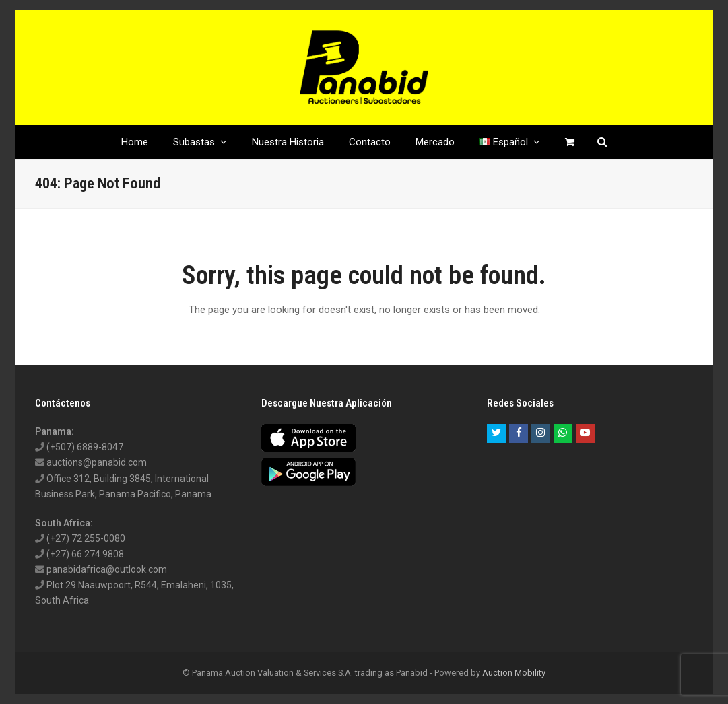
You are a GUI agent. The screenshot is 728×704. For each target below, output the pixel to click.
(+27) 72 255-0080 (86, 538)
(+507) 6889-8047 (85, 447)
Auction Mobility (514, 673)
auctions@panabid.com (97, 462)
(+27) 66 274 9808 (85, 554)
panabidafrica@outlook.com (107, 569)
